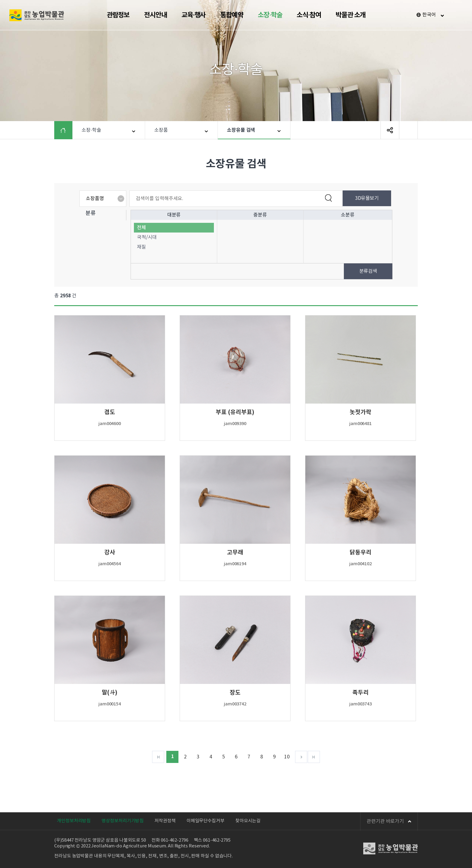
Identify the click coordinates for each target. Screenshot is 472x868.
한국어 (429, 15)
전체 (141, 228)
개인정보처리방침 (74, 821)
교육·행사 (194, 15)
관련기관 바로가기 (389, 821)
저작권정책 (165, 821)
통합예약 (232, 15)
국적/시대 (147, 237)
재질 (141, 247)
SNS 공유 (390, 130)
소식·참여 (309, 15)
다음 (301, 757)
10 (287, 757)
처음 (158, 757)
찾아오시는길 (248, 821)
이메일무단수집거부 (206, 821)
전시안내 (155, 15)
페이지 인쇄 (408, 130)
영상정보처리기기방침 (123, 821)
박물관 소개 (351, 15)
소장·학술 (270, 15)
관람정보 (118, 15)
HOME (68, 130)
